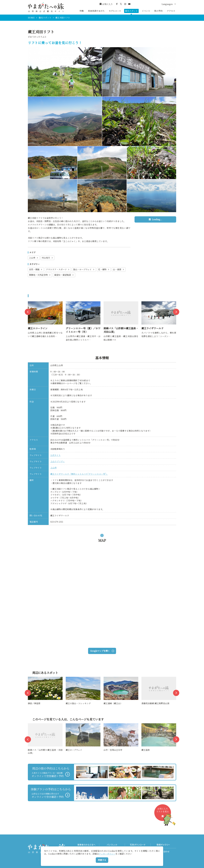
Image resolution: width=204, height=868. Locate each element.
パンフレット (112, 845)
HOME (31, 18)
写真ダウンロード (138, 845)
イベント (146, 11)
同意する (102, 860)
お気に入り (106, 4)
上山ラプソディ (58, 461)
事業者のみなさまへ (86, 845)
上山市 (34, 258)
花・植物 (104, 269)
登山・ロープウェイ (84, 269)
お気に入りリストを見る (164, 814)
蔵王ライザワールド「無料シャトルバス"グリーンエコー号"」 (79, 474)
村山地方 (47, 258)
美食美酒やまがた (96, 11)
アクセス (171, 11)
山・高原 (119, 269)
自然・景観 (36, 269)
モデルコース (115, 11)
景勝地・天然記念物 (40, 275)
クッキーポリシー (107, 854)
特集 (82, 11)
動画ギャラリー (163, 845)
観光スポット (131, 11)
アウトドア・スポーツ (58, 269)
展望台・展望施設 (64, 275)
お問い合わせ (163, 852)
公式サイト (55, 455)
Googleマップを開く (102, 651)
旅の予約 (158, 11)
